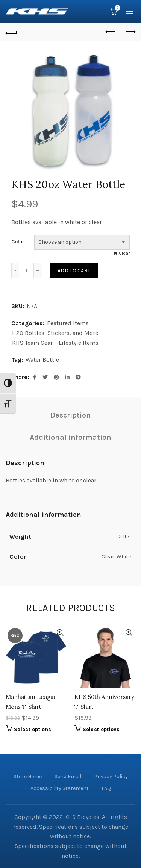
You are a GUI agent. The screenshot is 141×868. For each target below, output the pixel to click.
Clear (124, 253)
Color (18, 242)
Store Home (28, 777)
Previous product (111, 32)
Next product (130, 32)
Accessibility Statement (60, 788)
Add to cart (74, 271)
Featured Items (68, 323)
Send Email (68, 777)
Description (71, 415)
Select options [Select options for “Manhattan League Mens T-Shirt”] (33, 729)
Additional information (70, 437)
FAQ (106, 788)
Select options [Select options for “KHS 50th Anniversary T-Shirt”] (101, 729)
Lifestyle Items (79, 343)
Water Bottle (42, 360)
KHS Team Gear (32, 343)
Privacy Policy (111, 777)
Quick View (60, 633)
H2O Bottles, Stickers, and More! (56, 333)
